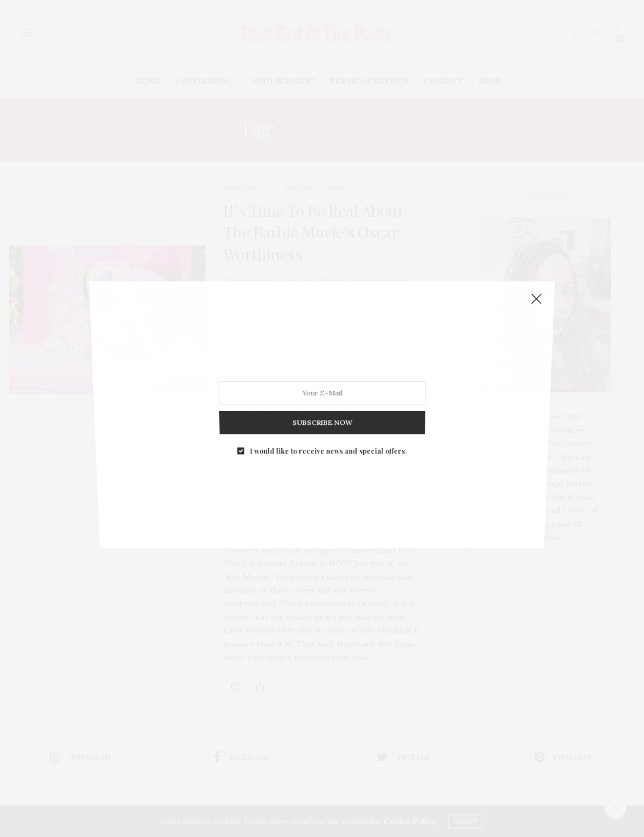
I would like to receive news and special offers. (328, 422)
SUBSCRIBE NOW (322, 401)
